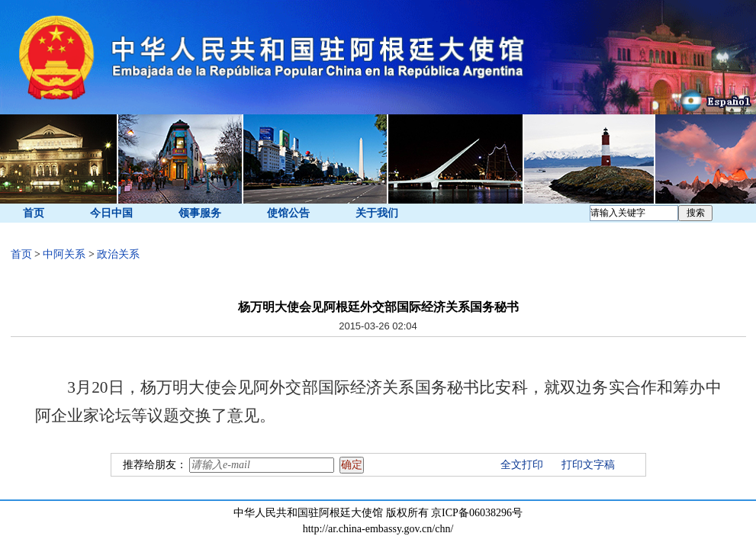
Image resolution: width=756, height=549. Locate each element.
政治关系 (118, 254)
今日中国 (111, 213)
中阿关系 (64, 254)
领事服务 (200, 213)
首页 (34, 213)
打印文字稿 (588, 465)
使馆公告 (288, 213)
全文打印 (522, 465)
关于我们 (377, 213)
